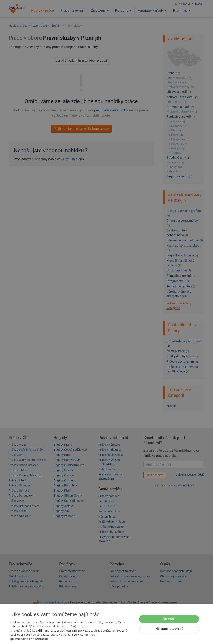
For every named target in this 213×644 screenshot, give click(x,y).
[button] (72, 639)
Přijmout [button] (169, 619)
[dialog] (106, 624)
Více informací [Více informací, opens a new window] (87, 635)
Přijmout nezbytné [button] (169, 629)
